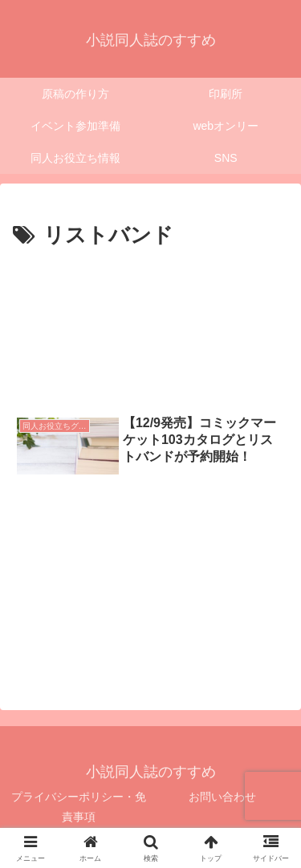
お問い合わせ (222, 797)
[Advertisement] (150, 325)
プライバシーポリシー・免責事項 (79, 807)
